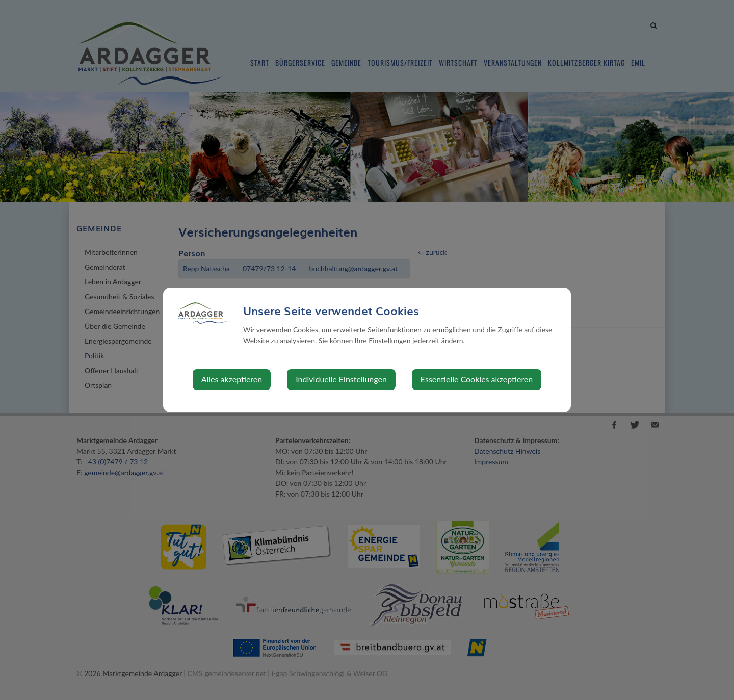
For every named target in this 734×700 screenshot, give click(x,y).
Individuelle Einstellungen (341, 379)
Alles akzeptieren (232, 379)
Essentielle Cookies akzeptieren (477, 379)
